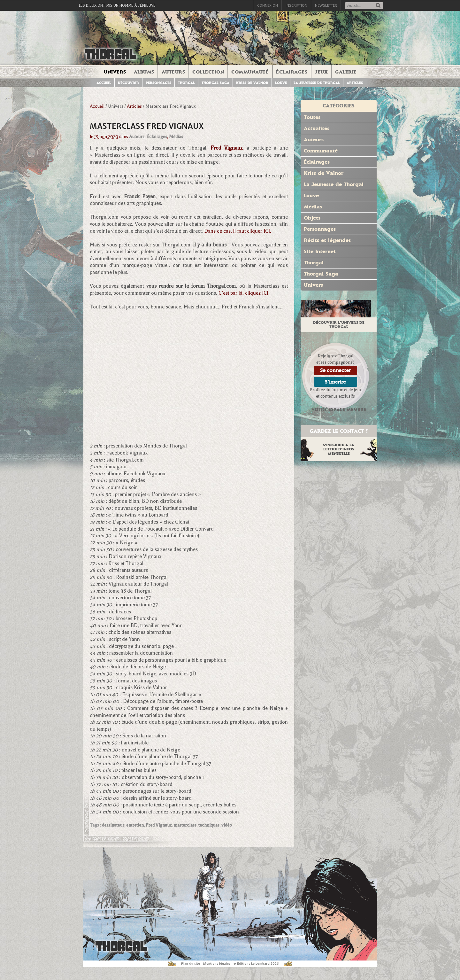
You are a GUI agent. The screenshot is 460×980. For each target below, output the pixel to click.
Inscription (296, 5)
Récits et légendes (327, 240)
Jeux (321, 72)
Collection (208, 72)
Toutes (312, 117)
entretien (135, 825)
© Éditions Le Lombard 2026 (256, 964)
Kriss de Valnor (252, 83)
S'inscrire (335, 382)
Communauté (250, 72)
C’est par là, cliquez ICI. (244, 293)
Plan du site (191, 964)
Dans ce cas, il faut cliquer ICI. (238, 231)
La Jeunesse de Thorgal (334, 184)
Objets (312, 218)
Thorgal (186, 83)
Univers (115, 72)
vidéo (227, 825)
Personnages (158, 83)
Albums (144, 72)
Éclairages (292, 72)
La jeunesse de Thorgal (317, 83)
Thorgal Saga (215, 83)
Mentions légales (217, 964)
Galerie (346, 72)
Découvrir (128, 83)
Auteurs (173, 72)
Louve (281, 83)
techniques (209, 825)
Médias (176, 137)
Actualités (317, 128)
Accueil (104, 83)
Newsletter (326, 5)
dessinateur (113, 825)
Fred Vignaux (159, 825)
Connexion (268, 5)
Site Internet (320, 251)
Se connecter (336, 370)
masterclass (185, 825)
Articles (355, 83)
